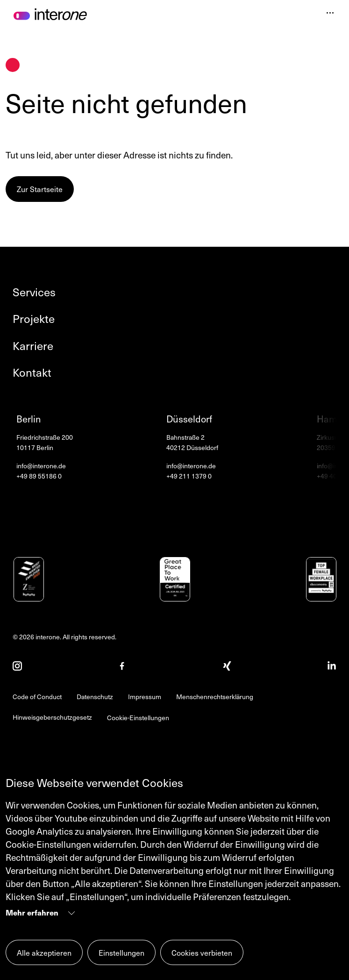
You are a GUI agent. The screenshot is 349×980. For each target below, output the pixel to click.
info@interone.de (41, 466)
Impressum (145, 697)
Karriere (33, 346)
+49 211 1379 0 (189, 476)
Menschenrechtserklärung (215, 697)
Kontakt (32, 372)
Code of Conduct (37, 697)
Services (34, 292)
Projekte (34, 319)
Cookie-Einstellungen (138, 718)
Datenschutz (95, 697)
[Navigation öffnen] (330, 14)
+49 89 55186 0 (39, 476)
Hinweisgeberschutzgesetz (52, 717)
